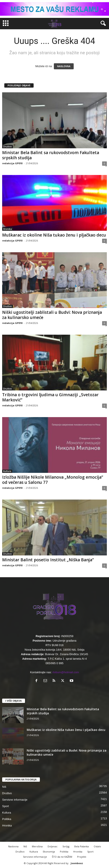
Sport (5, 806)
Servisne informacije (15, 800)
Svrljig (66, 846)
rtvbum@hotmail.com (66, 672)
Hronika (8, 229)
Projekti (82, 857)
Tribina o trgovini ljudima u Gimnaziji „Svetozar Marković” (50, 397)
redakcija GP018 (12, 163)
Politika (7, 819)
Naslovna (13, 846)
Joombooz (77, 863)
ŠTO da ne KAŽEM (62, 857)
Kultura (7, 471)
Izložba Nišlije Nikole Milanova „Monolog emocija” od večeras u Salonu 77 (53, 480)
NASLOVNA (64, 66)
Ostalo (97, 846)
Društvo (8, 147)
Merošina (37, 846)
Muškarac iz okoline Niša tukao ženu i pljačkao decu (54, 235)
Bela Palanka (82, 846)
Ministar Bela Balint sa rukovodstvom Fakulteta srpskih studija (51, 155)
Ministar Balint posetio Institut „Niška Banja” (48, 560)
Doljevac (53, 846)
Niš (4, 787)
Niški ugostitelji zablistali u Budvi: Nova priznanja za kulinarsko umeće (52, 315)
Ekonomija (49, 852)
